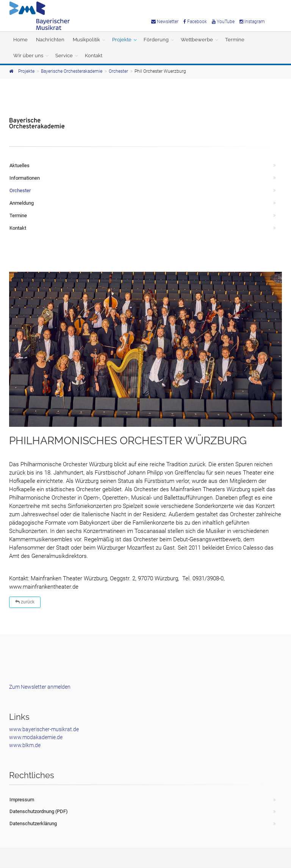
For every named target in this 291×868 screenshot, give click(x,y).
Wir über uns (28, 56)
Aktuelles (20, 165)
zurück (25, 602)
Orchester (118, 71)
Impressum (22, 800)
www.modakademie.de (36, 737)
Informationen (25, 178)
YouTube (223, 22)
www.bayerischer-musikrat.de (44, 729)
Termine (235, 40)
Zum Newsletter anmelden (40, 687)
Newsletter (165, 22)
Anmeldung (22, 203)
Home (20, 40)
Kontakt (94, 56)
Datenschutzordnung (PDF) (39, 811)
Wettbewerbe (197, 40)
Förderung (156, 40)
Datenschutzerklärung (33, 823)
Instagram (252, 22)
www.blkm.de (25, 745)
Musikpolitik (86, 40)
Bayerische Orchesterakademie (72, 71)
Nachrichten (50, 40)
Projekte (122, 40)
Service (64, 56)
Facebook (195, 22)
